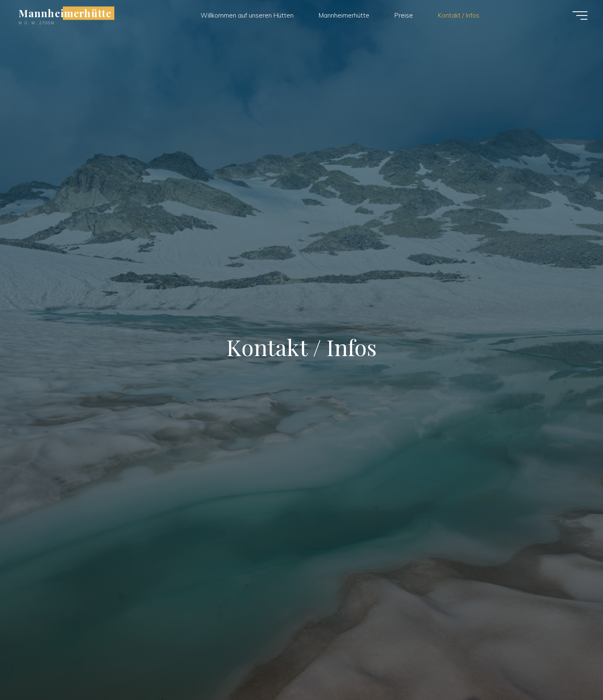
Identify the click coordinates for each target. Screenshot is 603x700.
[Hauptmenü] (580, 15)
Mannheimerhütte (65, 13)
